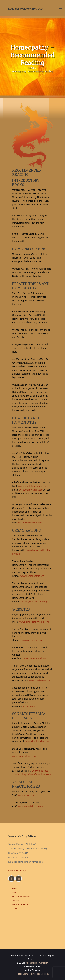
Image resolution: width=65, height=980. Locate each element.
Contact (15, 908)
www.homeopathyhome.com (34, 622)
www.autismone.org (32, 640)
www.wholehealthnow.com (33, 486)
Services (15, 901)
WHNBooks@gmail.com (31, 490)
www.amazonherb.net (35, 658)
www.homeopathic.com (30, 523)
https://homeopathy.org (34, 601)
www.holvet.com (27, 795)
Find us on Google (18, 870)
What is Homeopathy (21, 897)
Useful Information (20, 904)
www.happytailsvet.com (30, 806)
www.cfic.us (29, 706)
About (14, 893)
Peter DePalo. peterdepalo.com (33, 974)
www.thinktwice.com (40, 680)
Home (31, 68)
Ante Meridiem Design (37, 963)
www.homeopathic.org (32, 576)
